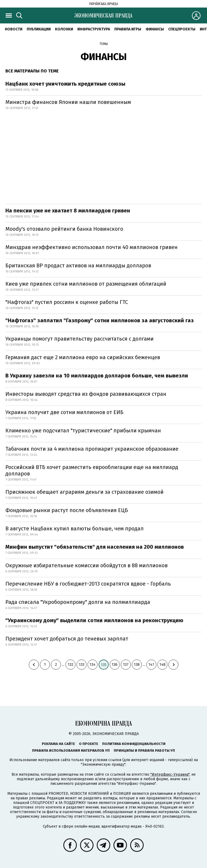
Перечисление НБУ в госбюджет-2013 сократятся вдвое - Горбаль (88, 584)
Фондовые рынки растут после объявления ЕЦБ (67, 510)
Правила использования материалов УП (71, 750)
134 (92, 665)
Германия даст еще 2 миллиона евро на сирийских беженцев (83, 357)
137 (126, 665)
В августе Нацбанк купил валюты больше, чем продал (75, 528)
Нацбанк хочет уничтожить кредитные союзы (65, 84)
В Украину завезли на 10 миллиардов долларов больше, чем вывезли (97, 376)
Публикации (39, 29)
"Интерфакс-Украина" (170, 774)
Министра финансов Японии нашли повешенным (68, 102)
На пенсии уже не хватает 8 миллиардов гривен (68, 211)
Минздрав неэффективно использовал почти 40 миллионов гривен (92, 247)
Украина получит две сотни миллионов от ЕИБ (64, 412)
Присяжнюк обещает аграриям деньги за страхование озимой (84, 492)
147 (151, 665)
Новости (14, 29)
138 (137, 665)
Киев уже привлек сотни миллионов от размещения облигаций (86, 284)
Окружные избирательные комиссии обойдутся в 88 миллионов (87, 565)
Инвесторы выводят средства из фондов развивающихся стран (86, 394)
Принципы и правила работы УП (144, 750)
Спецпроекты (182, 29)
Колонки (64, 29)
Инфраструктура (94, 29)
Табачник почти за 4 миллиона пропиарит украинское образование (92, 449)
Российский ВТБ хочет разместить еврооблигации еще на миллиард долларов (92, 470)
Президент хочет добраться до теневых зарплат (67, 639)
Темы (104, 44)
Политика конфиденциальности (134, 744)
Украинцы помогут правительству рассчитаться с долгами (80, 339)
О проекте (89, 744)
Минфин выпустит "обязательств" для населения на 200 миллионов (95, 547)
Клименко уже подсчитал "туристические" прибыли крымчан (83, 430)
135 (104, 665)
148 (162, 665)
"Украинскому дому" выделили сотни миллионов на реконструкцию (94, 620)
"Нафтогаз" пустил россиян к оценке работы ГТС (67, 302)
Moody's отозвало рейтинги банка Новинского (64, 229)
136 (115, 665)
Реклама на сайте (58, 744)
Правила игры (128, 29)
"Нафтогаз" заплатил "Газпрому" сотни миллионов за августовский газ (100, 320)
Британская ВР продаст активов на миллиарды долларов (78, 265)
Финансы (155, 29)
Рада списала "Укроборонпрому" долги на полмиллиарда (78, 602)
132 (70, 665)
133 (82, 665)
